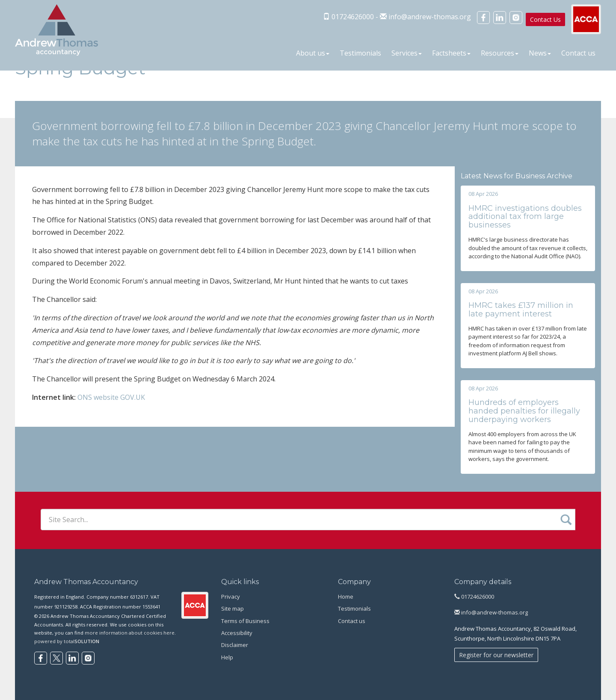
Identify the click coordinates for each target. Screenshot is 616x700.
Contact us (578, 53)
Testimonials (360, 53)
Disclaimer (235, 645)
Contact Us (545, 19)
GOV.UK (133, 397)
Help (227, 657)
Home (346, 597)
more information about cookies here (130, 633)
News (540, 53)
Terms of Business (245, 621)
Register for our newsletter (496, 655)
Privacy (231, 597)
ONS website (98, 397)
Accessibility (237, 633)
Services (407, 53)
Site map (232, 608)
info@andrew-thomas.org (430, 17)
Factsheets (451, 53)
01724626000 (474, 597)
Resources (500, 53)
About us (313, 53)
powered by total (67, 641)
